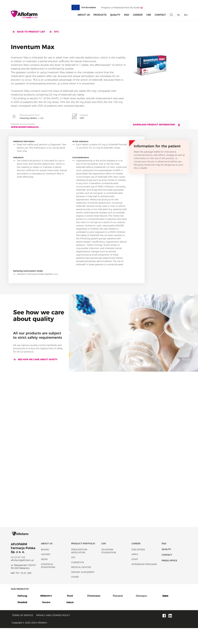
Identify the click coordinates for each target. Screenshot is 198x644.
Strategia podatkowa (48, 582)
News (44, 575)
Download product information (157, 125)
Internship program (144, 580)
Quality (115, 16)
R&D (127, 16)
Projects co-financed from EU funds (122, 9)
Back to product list (29, 32)
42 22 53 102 (18, 573)
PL (179, 16)
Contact (160, 16)
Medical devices (81, 583)
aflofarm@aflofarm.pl (22, 576)
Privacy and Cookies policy (53, 631)
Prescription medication (79, 567)
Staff (135, 575)
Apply (135, 570)
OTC (54, 32)
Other (75, 593)
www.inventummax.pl (25, 127)
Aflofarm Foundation (109, 567)
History (46, 570)
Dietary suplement (83, 588)
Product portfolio (83, 559)
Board (45, 565)
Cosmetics (78, 578)
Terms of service (23, 631)
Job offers (138, 565)
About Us (84, 16)
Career (138, 16)
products (100, 16)
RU (186, 16)
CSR (149, 16)
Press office (169, 576)
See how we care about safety (35, 359)
